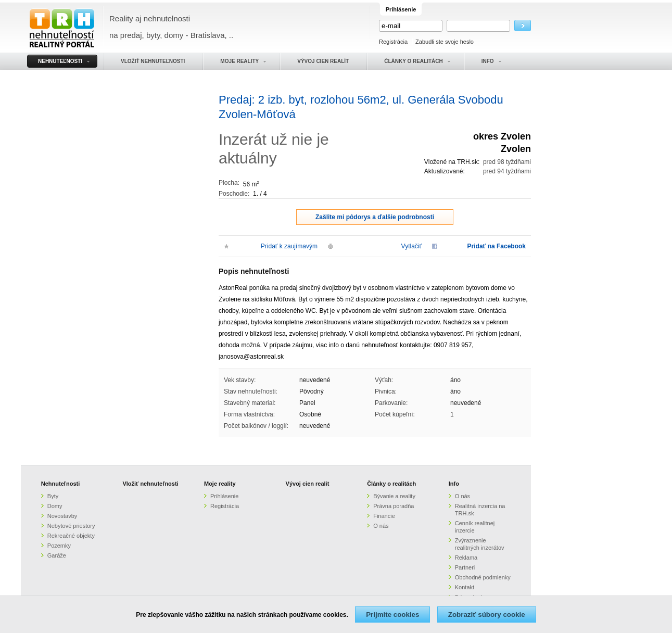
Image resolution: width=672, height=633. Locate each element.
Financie (384, 516)
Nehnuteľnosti (61, 484)
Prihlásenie (224, 496)
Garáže (57, 555)
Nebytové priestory (71, 526)
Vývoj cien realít (308, 484)
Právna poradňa (394, 506)
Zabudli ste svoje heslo (445, 42)
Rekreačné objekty (71, 536)
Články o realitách (391, 484)
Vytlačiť (411, 246)
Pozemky (59, 546)
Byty (53, 496)
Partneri (465, 567)
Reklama (466, 558)
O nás (381, 526)
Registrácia (393, 42)
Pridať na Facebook (497, 246)
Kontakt (465, 587)
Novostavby (62, 516)
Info (454, 484)
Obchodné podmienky (483, 577)
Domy (55, 506)
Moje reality (220, 484)
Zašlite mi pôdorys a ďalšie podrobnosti (375, 217)
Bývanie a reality (394, 496)
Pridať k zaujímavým (289, 246)
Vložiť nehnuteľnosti (150, 484)
